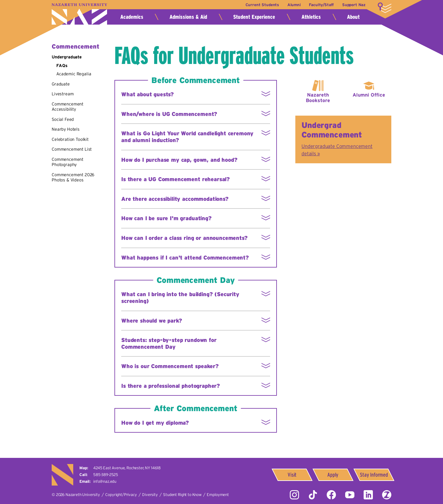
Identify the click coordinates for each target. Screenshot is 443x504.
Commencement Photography (68, 162)
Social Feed (63, 119)
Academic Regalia (74, 74)
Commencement (76, 46)
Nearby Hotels (66, 129)
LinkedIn (368, 495)
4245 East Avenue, (127, 468)
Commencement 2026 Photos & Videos (73, 177)
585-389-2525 (106, 475)
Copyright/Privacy (121, 495)
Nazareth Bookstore (318, 97)
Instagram (294, 495)
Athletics (311, 17)
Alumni (293, 5)
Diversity (150, 495)
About (353, 17)
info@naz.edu (105, 481)
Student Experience (254, 17)
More (385, 8)
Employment (218, 495)
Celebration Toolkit (70, 139)
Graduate (61, 84)
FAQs (62, 65)
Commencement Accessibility (68, 107)
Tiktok (313, 495)
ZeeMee (387, 495)
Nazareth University (79, 14)
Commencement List (72, 149)
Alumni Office (369, 95)
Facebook (331, 495)
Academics (132, 17)
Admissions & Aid (188, 17)
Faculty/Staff (321, 5)
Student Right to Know (182, 495)
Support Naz (354, 5)
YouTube (350, 495)
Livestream (63, 94)
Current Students (261, 5)
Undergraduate (67, 57)
